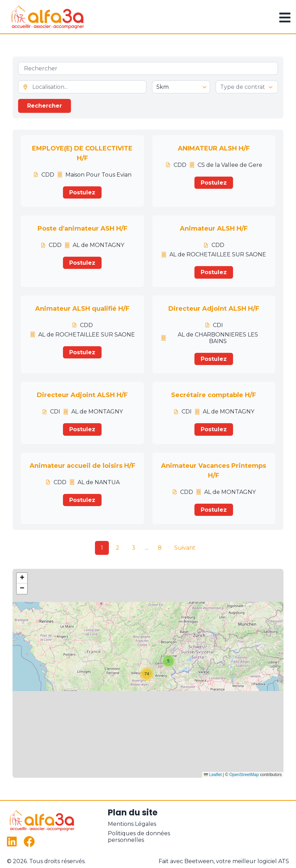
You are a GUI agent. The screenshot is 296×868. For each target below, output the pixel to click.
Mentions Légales (132, 824)
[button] (168, 661)
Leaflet (213, 775)
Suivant (185, 548)
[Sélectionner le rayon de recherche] (181, 87)
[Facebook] (29, 842)
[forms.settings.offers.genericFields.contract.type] (247, 87)
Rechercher (45, 106)
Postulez (82, 192)
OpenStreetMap (244, 775)
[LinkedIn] (13, 842)
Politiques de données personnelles (139, 837)
